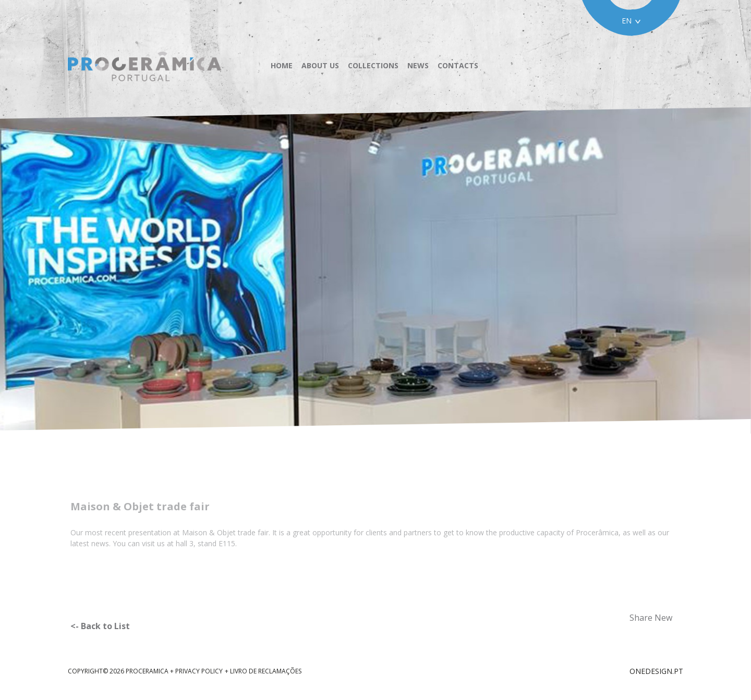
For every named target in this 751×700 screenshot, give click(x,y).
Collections (373, 66)
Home (282, 66)
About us (320, 66)
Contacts (458, 66)
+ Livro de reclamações (263, 671)
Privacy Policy (199, 671)
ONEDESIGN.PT (656, 671)
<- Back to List (100, 626)
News (418, 66)
